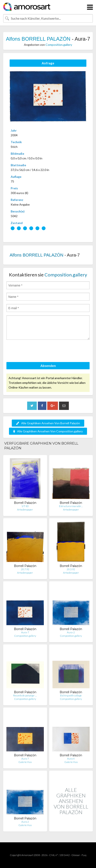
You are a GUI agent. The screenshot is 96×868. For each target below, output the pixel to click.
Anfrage (48, 63)
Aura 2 (25, 822)
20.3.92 (71, 569)
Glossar (76, 855)
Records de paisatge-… (25, 695)
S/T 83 (25, 506)
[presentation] (39, 352)
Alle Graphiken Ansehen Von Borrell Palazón (48, 423)
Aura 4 (71, 759)
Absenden (48, 366)
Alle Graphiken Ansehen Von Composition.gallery (48, 431)
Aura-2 (71, 632)
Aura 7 (25, 759)
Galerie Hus (25, 762)
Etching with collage (71, 695)
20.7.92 (25, 569)
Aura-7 (25, 632)
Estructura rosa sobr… (71, 506)
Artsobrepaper (25, 510)
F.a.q (84, 855)
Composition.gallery (59, 45)
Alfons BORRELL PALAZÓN (38, 39)
